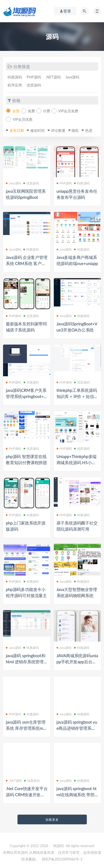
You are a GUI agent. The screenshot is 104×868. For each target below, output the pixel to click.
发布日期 (17, 130)
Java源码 (73, 77)
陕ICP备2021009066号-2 (62, 859)
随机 (75, 130)
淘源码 (58, 846)
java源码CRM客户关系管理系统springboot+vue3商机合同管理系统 (26, 396)
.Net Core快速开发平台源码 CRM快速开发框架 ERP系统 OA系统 (27, 795)
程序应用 (15, 85)
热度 (89, 130)
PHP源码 (34, 77)
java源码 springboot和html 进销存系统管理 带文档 (26, 662)
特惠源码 (15, 77)
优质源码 (34, 85)
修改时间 (37, 130)
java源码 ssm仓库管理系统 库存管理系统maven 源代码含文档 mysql (26, 728)
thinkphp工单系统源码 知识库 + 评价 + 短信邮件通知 (77, 396)
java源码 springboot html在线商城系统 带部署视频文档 (77, 795)
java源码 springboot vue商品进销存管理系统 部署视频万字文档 (77, 728)
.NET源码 (53, 77)
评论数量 (58, 130)
